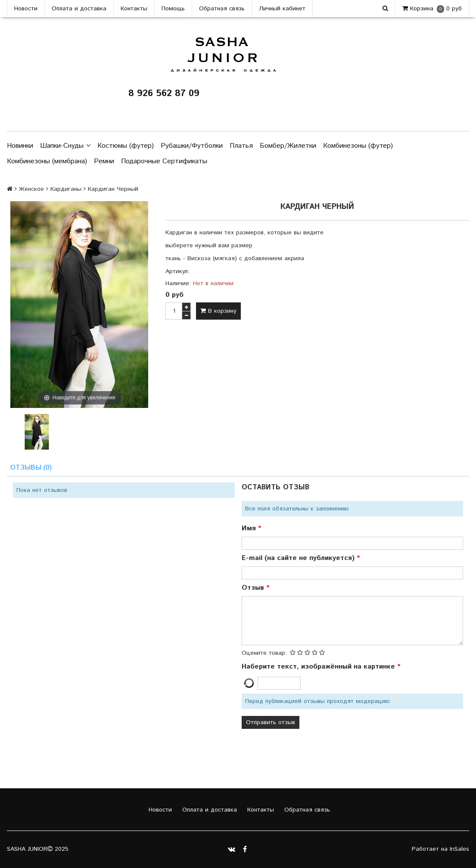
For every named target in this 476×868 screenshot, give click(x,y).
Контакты (134, 9)
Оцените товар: (264, 653)
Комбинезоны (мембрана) (47, 161)
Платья (241, 146)
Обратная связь (222, 9)
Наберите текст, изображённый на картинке (319, 667)
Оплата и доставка (79, 9)
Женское (31, 189)
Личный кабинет (282, 9)
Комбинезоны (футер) (358, 146)
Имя (250, 528)
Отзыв (254, 588)
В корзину (218, 311)
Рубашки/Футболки (192, 146)
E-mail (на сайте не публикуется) (299, 558)
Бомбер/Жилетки (288, 146)
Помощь (173, 9)
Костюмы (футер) (126, 146)
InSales (459, 849)
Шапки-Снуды (65, 146)
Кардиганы (66, 189)
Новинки (20, 146)
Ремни (104, 161)
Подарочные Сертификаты (164, 161)
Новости (26, 9)
